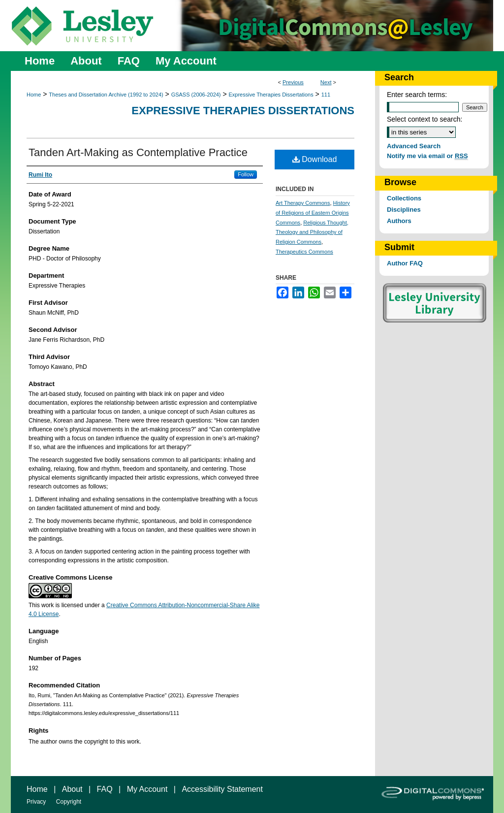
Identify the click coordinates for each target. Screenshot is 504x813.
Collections (404, 198)
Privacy (36, 802)
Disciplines (404, 210)
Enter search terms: (417, 95)
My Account (147, 789)
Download (315, 159)
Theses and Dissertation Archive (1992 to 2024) (106, 95)
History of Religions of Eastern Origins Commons (313, 213)
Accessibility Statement (222, 789)
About (72, 789)
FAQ (105, 789)
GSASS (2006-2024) (196, 95)
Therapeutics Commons (304, 252)
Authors (399, 221)
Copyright (69, 802)
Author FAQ (405, 263)
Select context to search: (425, 119)
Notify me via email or (427, 156)
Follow (246, 174)
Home (34, 95)
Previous (293, 82)
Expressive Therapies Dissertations (271, 95)
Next (326, 82)
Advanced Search (414, 146)
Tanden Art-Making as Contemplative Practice (138, 152)
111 (326, 95)
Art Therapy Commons (303, 203)
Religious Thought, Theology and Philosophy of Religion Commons (312, 232)
